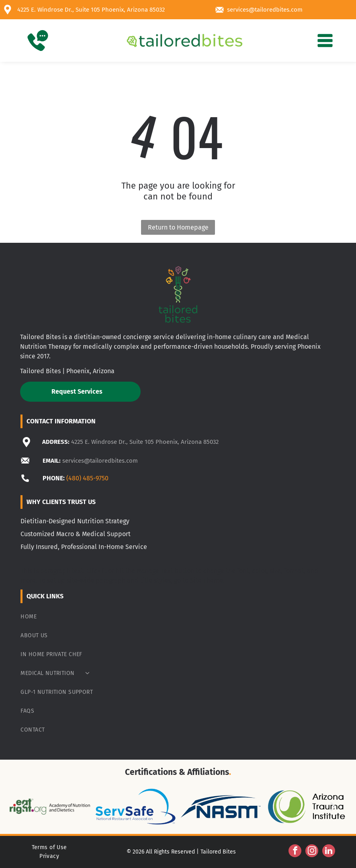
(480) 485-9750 (87, 478)
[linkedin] (329, 852)
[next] (333, 806)
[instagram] (312, 852)
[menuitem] (178, 617)
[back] (23, 806)
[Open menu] (325, 41)
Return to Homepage (178, 227)
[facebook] (295, 852)
